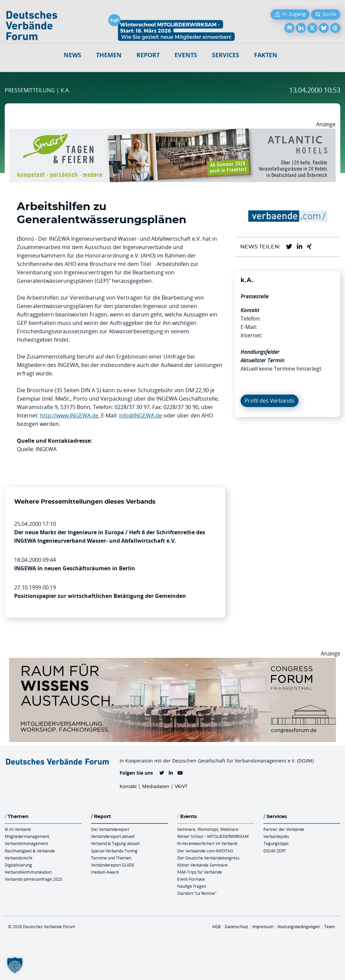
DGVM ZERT (275, 851)
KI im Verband (18, 829)
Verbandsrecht (19, 858)
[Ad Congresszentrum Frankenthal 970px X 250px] (172, 662)
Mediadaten (156, 786)
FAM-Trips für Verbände (200, 872)
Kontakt (128, 786)
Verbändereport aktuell (113, 836)
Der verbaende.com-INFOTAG (205, 851)
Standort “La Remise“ (197, 893)
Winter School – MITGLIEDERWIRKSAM (213, 836)
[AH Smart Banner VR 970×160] (172, 133)
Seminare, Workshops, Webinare (208, 829)
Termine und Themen (111, 858)
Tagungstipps (276, 843)
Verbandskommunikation (28, 872)
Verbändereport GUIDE (113, 865)
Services (226, 55)
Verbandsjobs (276, 836)
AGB (216, 926)
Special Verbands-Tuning (114, 851)
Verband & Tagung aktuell (115, 843)
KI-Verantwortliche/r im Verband (207, 843)
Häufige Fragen (192, 886)
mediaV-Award (105, 872)
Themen (109, 55)
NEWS (72, 55)
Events (186, 55)
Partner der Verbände (284, 829)
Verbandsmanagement (26, 843)
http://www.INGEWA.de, (70, 415)
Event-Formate (191, 879)
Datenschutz (237, 926)
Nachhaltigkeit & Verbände (30, 851)
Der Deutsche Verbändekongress (208, 858)
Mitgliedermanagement (27, 836)
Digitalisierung (18, 865)
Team (330, 926)
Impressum (263, 926)
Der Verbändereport (110, 829)
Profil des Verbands (270, 401)
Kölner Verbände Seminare (202, 865)
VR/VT (181, 786)
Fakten (266, 55)
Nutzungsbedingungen (299, 926)
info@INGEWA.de (140, 415)
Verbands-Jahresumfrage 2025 (34, 879)
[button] (15, 965)
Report (148, 55)
